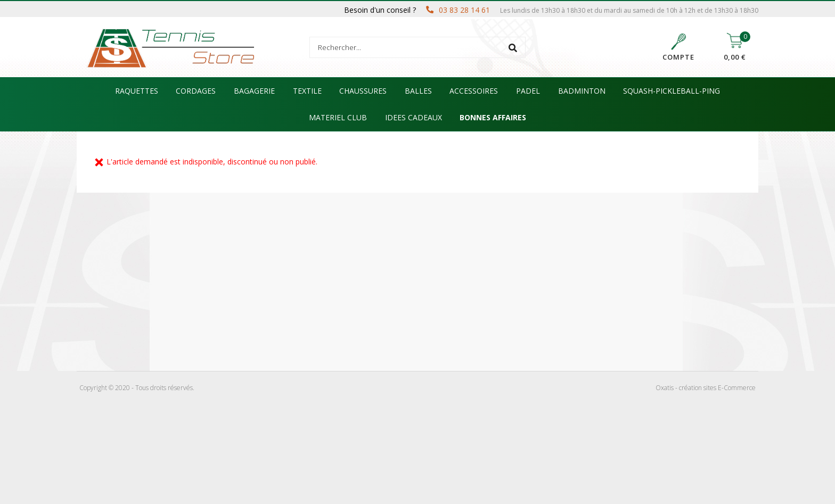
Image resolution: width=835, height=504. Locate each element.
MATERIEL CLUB (338, 117)
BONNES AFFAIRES (493, 117)
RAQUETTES (137, 91)
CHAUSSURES (363, 91)
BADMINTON (582, 91)
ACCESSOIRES (474, 91)
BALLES (418, 91)
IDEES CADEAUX (414, 117)
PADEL (528, 91)
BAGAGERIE (254, 91)
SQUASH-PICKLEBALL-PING (672, 91)
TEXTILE (307, 91)
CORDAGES (196, 91)
